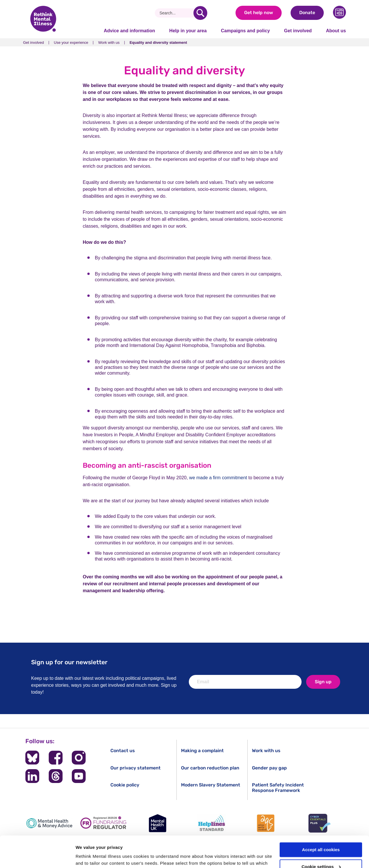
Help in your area (188, 31)
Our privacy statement (135, 768)
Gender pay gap (269, 768)
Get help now (259, 13)
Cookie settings (321, 837)
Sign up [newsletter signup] (323, 682)
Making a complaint (202, 751)
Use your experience (71, 43)
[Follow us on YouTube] (79, 776)
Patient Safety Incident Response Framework (278, 788)
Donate (307, 13)
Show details (89, 857)
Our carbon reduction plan (210, 768)
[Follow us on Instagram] (79, 758)
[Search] (176, 13)
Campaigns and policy (245, 31)
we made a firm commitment (218, 478)
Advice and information (129, 31)
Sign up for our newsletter (69, 662)
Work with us (109, 43)
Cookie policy (125, 785)
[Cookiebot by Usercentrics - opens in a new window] (37, 857)
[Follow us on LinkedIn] (32, 776)
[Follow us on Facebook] (56, 758)
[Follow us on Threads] (56, 776)
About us (336, 31)
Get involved (298, 31)
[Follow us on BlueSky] (32, 758)
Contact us (123, 751)
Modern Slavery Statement (211, 785)
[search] (200, 13)
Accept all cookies (321, 820)
